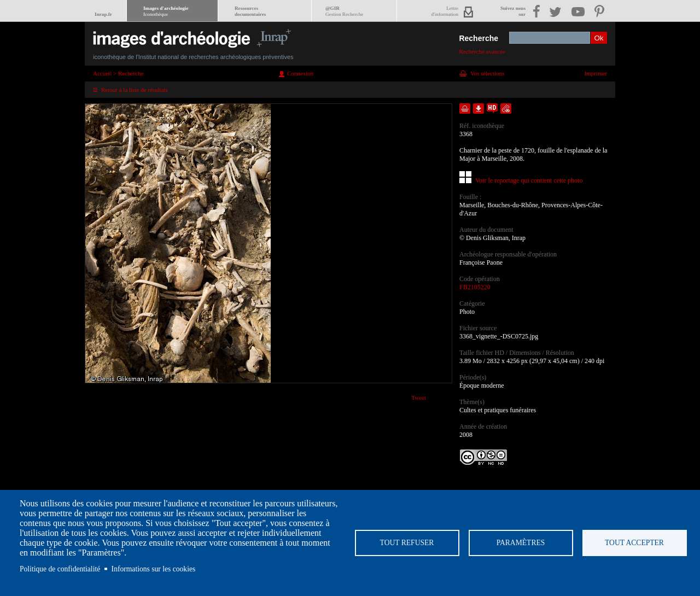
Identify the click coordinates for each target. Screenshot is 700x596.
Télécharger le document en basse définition (479, 109)
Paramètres (521, 543)
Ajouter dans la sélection (465, 109)
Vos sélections (487, 73)
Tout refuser (407, 543)
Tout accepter (634, 543)
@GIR (344, 11)
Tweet (419, 398)
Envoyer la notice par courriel (506, 109)
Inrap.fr (103, 14)
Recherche (479, 38)
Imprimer (596, 73)
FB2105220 (475, 287)
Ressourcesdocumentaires (250, 11)
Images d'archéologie (166, 11)
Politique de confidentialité (60, 569)
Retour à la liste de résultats (135, 90)
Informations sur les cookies (154, 569)
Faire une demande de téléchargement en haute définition (492, 109)
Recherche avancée (482, 51)
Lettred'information (445, 11)
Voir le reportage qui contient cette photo (529, 180)
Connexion (300, 73)
